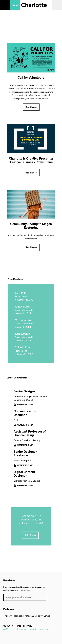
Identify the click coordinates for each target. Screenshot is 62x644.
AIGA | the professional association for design (26, 629)
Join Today (30, 535)
